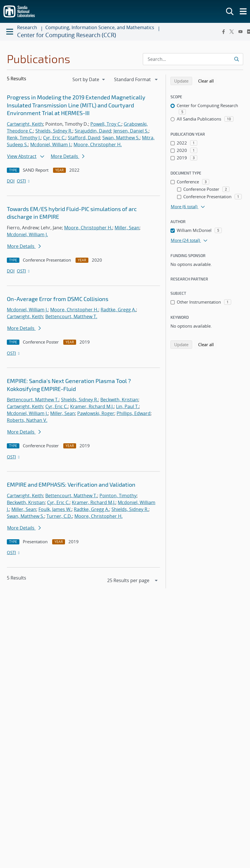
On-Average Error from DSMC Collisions (58, 299)
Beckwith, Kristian (119, 400)
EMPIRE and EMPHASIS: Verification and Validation (71, 484)
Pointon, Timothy (118, 496)
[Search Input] (193, 59)
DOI (11, 181)
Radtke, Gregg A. (118, 310)
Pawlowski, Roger (96, 413)
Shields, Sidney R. (54, 131)
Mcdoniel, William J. (51, 145)
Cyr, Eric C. (54, 138)
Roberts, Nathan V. (27, 420)
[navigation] (89, 79)
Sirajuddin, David (93, 131)
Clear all (208, 81)
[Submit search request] (236, 59)
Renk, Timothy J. (24, 138)
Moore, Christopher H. (98, 145)
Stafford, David (84, 138)
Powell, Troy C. (106, 124)
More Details (68, 156)
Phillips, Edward (134, 413)
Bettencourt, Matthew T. (71, 316)
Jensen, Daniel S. (131, 131)
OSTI (24, 181)
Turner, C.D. (59, 516)
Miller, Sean (127, 228)
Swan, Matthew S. (121, 138)
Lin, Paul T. (127, 406)
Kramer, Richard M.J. (92, 406)
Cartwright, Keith (25, 124)
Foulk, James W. (55, 509)
